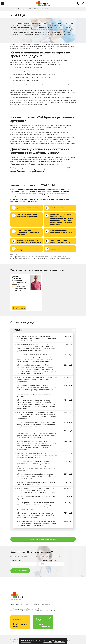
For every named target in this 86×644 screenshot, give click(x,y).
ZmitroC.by (67, 640)
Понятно (48, 641)
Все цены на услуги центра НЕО (43, 540)
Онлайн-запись (19, 308)
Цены (27, 604)
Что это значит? (26, 642)
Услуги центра (16, 604)
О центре (46, 604)
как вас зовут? (18, 561)
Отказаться (60, 641)
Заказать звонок (20, 571)
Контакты (36, 604)
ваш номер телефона (48, 561)
